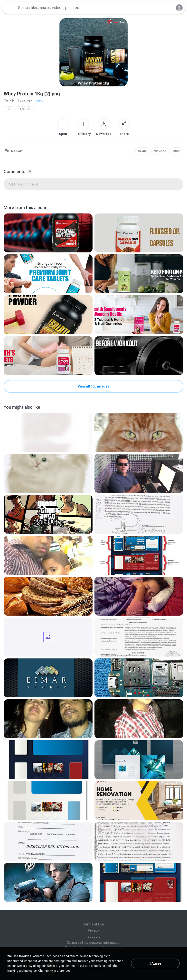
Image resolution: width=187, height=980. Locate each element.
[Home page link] (9, 8)
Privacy (93, 930)
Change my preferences (54, 971)
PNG (10, 109)
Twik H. (10, 101)
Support (94, 936)
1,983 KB (26, 109)
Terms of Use (94, 924)
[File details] (48, 233)
